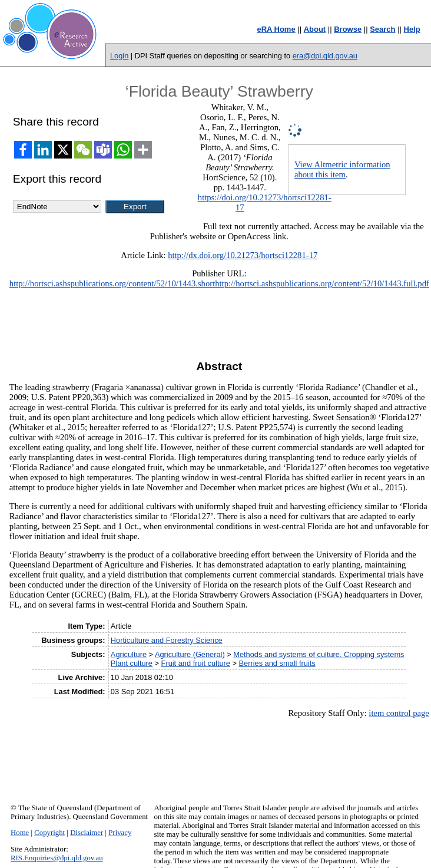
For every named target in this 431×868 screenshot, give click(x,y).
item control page (399, 713)
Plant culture (132, 663)
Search (382, 29)
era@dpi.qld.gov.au (325, 56)
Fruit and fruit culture (196, 663)
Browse (348, 29)
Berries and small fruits (277, 663)
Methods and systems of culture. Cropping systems (319, 654)
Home (20, 833)
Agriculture (129, 654)
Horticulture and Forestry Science (167, 640)
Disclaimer (87, 833)
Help (412, 29)
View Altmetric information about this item (342, 169)
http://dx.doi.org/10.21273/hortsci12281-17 (243, 255)
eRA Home (276, 29)
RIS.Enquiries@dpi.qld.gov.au (57, 858)
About (315, 29)
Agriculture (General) (190, 654)
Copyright (49, 833)
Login (119, 56)
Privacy (120, 833)
